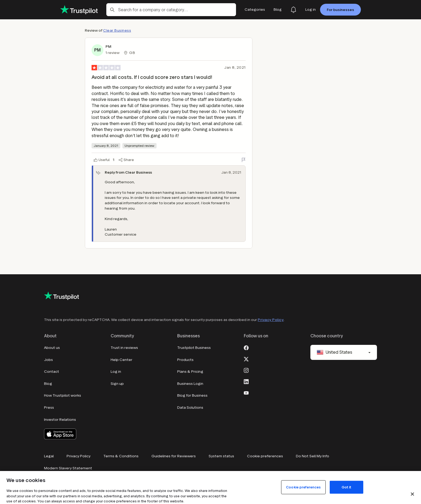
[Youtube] (246, 392)
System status (221, 456)
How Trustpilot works (63, 395)
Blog (48, 384)
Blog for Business (192, 395)
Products (185, 360)
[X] (246, 359)
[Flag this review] (244, 160)
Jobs (48, 360)
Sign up (117, 384)
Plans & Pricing (190, 372)
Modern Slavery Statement (68, 468)
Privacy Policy (271, 320)
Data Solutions (190, 408)
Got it (346, 487)
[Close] (412, 494)
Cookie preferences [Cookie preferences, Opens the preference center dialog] (303, 487)
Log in (116, 372)
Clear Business (117, 30)
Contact (52, 372)
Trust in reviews (124, 348)
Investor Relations (60, 420)
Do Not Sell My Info (313, 456)
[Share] (126, 160)
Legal (49, 456)
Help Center (121, 360)
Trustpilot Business (194, 348)
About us (52, 348)
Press (49, 408)
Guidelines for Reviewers (174, 456)
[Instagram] (246, 370)
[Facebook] (246, 347)
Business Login (190, 384)
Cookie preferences (265, 456)
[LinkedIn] (246, 381)
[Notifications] (293, 10)
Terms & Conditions (121, 456)
